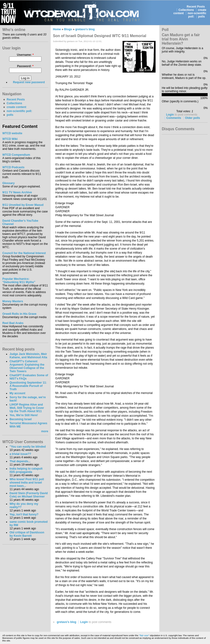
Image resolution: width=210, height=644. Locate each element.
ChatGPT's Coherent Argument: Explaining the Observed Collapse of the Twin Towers (27, 366)
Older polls (193, 118)
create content (16, 107)
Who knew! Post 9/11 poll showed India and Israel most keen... (27, 483)
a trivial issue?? (20, 454)
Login (84, 622)
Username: (25, 55)
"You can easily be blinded (27, 447)
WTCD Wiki (10, 139)
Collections (186, 10)
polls (202, 17)
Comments (174, 118)
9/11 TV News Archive (17, 192)
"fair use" (144, 635)
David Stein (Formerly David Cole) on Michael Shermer (29, 495)
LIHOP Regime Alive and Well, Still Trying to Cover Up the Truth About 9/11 (27, 408)
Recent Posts (196, 7)
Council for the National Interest (24, 253)
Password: (25, 66)
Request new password (29, 82)
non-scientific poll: (19, 111)
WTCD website (12, 133)
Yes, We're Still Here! (24, 415)
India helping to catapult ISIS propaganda (26, 470)
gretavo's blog (85, 29)
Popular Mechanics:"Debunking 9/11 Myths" (19, 281)
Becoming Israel (21, 419)
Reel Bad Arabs (13, 323)
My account (17, 393)
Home (57, 29)
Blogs (68, 29)
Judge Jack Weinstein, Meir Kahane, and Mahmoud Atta (28, 356)
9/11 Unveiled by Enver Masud (23, 205)
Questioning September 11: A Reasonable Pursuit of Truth (28, 386)
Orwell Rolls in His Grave (19, 314)
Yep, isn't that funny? (24, 514)
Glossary (8, 183)
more (45, 431)
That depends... (20, 461)
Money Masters (13, 301)
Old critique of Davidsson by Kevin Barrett (27, 534)
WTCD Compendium (16, 155)
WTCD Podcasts (13, 167)
